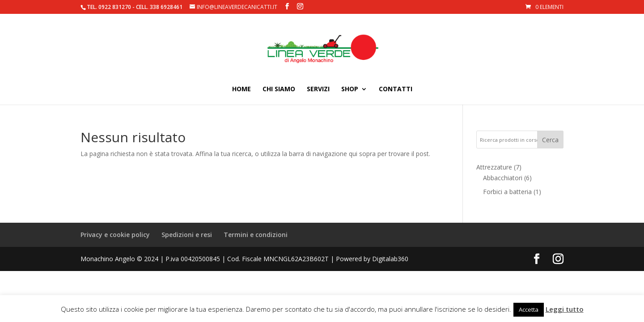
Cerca (550, 140)
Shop (350, 89)
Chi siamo (279, 89)
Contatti (396, 89)
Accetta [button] (529, 309)
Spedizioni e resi (187, 235)
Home (241, 89)
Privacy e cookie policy (115, 235)
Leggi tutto (565, 309)
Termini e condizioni (256, 235)
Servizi (318, 89)
